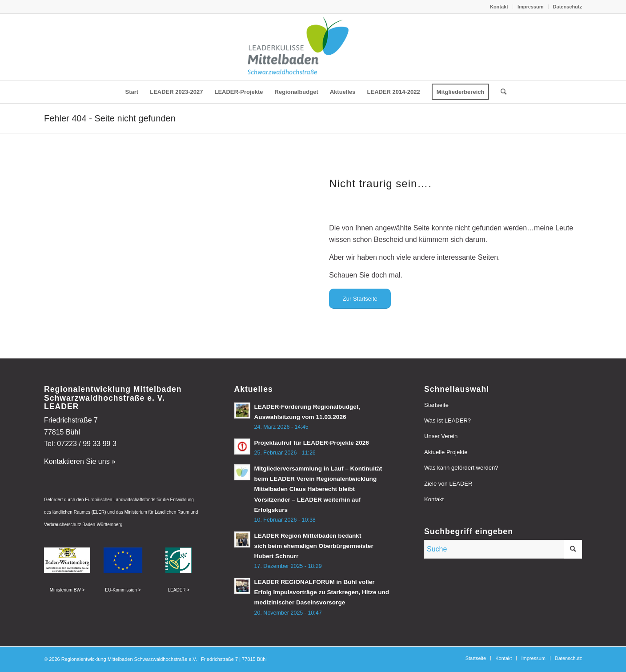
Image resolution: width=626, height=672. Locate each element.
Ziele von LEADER (448, 484)
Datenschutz (568, 7)
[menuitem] (499, 7)
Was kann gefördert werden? (461, 468)
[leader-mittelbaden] (313, 47)
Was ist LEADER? (447, 421)
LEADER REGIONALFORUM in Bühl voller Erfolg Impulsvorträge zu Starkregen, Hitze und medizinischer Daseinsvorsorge (322, 592)
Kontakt (499, 7)
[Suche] (501, 92)
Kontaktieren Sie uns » (80, 461)
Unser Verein (441, 436)
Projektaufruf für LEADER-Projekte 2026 (312, 443)
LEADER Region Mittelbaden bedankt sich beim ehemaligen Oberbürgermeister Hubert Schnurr (314, 546)
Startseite (436, 405)
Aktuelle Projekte (446, 452)
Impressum (531, 7)
